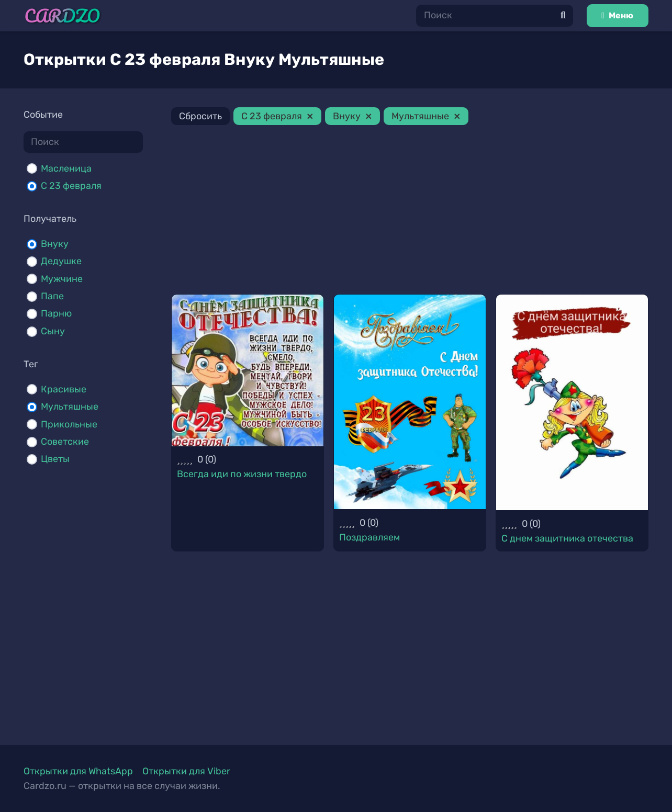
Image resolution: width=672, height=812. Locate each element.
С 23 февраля (71, 186)
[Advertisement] (410, 211)
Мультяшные (70, 407)
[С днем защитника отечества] (572, 402)
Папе (52, 296)
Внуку (55, 244)
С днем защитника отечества (567, 538)
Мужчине (62, 279)
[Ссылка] (63, 16)
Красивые (64, 389)
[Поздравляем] (410, 402)
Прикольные (69, 424)
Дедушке (61, 261)
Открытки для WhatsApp (78, 771)
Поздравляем (369, 537)
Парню (56, 313)
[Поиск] (495, 15)
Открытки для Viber (186, 771)
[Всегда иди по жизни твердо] (248, 370)
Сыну (53, 331)
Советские (65, 442)
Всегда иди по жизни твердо (242, 474)
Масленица (66, 168)
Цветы (55, 459)
